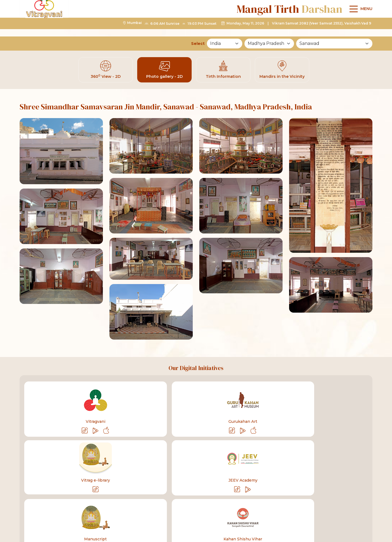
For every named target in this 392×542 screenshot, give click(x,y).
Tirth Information (223, 71)
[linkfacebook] (275, 510)
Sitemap (358, 461)
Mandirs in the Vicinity (282, 71)
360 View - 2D (106, 71)
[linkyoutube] (292, 510)
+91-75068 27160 (64, 510)
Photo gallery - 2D (164, 71)
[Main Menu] (360, 23)
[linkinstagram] (327, 510)
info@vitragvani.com (115, 510)
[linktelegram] (310, 510)
